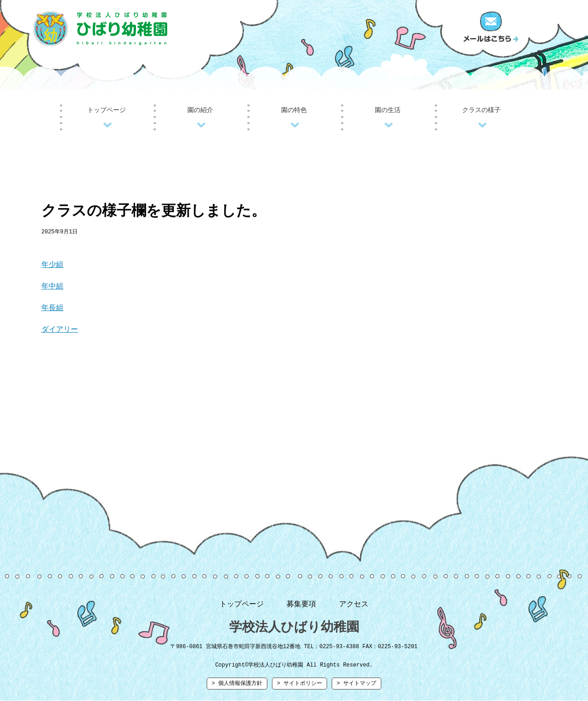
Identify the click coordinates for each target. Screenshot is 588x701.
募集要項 (301, 605)
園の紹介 (200, 110)
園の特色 (294, 110)
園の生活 (388, 110)
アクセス (354, 605)
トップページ (107, 110)
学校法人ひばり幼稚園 (294, 628)
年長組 (52, 309)
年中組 (52, 287)
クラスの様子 (481, 110)
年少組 (52, 266)
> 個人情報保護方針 (237, 687)
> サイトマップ (356, 687)
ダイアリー (60, 330)
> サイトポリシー (300, 687)
